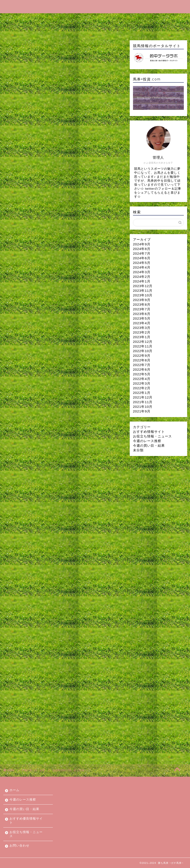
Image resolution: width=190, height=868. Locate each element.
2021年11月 (143, 402)
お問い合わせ (70, 29)
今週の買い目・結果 (87, 19)
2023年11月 (143, 291)
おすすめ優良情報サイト (133, 19)
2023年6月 (142, 314)
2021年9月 (142, 411)
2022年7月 (142, 365)
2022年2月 (142, 388)
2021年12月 (143, 397)
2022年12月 (143, 342)
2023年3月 (142, 328)
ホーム (15, 19)
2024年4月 (142, 267)
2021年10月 (143, 407)
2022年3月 (142, 383)
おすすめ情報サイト (149, 432)
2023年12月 (143, 286)
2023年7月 (142, 309)
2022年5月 (142, 374)
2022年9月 (142, 356)
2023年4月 (142, 323)
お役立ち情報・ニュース (29, 29)
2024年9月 (142, 244)
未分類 (138, 450)
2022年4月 (142, 379)
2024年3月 (142, 272)
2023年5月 (142, 318)
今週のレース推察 (46, 19)
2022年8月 (142, 360)
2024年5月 (142, 263)
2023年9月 (142, 300)
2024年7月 (142, 253)
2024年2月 (142, 277)
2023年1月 (142, 337)
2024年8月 (142, 249)
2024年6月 (142, 258)
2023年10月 (143, 295)
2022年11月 (143, 346)
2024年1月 (142, 281)
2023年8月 (142, 304)
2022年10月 (143, 351)
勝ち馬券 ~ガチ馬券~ (95, 6)
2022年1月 (142, 393)
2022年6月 (142, 369)
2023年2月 (142, 332)
